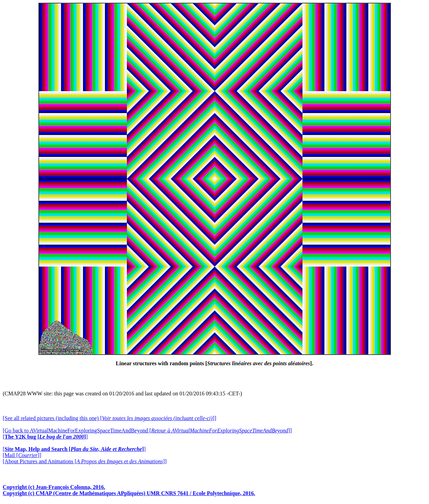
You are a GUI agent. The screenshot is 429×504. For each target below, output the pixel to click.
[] (45, 437)
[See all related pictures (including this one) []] (109, 418)
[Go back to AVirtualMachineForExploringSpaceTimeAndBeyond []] (147, 431)
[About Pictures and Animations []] (85, 461)
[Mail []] (22, 455)
